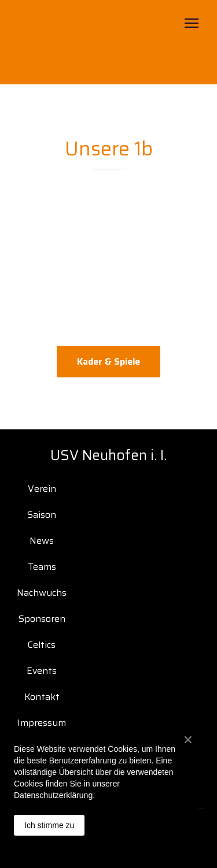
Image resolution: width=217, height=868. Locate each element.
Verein (42, 489)
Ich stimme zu (49, 825)
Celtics (42, 645)
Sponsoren (42, 619)
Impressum (42, 723)
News (42, 541)
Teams (42, 567)
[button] (108, 362)
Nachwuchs (42, 593)
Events (42, 671)
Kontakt (42, 697)
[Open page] (109, 42)
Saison (42, 515)
